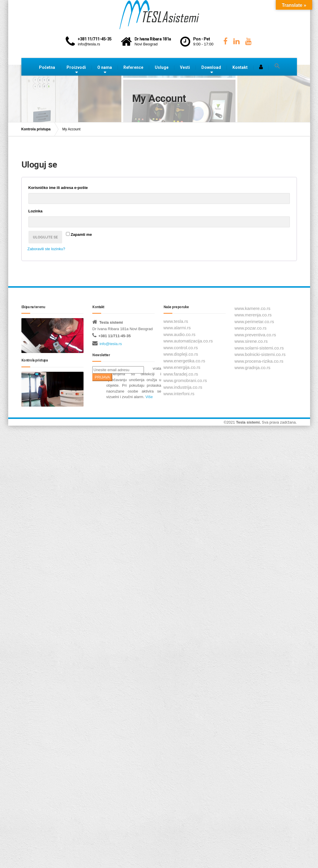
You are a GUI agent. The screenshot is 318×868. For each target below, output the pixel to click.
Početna (47, 67)
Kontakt (240, 67)
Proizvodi (76, 67)
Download (211, 67)
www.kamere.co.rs (252, 308)
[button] (277, 66)
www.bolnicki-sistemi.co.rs (260, 354)
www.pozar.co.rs (250, 328)
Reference (133, 67)
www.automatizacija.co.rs (188, 341)
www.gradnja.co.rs (252, 368)
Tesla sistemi (248, 422)
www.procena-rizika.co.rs (259, 361)
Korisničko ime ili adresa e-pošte (68, 187)
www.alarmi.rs (177, 328)
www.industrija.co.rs (183, 387)
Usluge (162, 67)
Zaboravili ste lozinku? (46, 249)
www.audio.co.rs (180, 334)
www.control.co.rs (181, 348)
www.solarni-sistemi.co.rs (259, 348)
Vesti (185, 67)
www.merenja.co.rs (253, 315)
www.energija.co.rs (182, 367)
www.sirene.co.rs (251, 341)
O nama (105, 67)
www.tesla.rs (176, 321)
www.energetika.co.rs (184, 361)
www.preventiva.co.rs (255, 335)
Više (149, 397)
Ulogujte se (45, 237)
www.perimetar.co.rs (254, 322)
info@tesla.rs (111, 344)
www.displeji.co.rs (181, 354)
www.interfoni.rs (179, 394)
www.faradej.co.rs (181, 374)
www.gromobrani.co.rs (185, 380)
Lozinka (46, 210)
